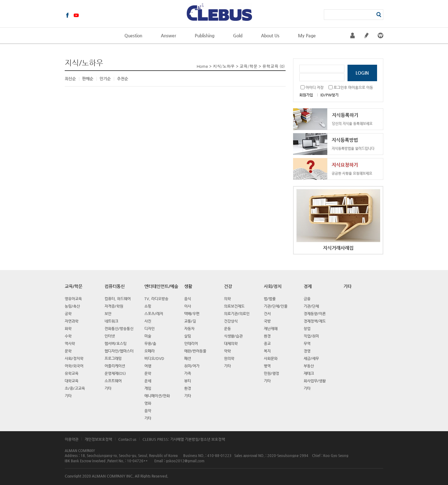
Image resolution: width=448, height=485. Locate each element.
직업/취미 (311, 336)
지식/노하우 (224, 66)
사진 (148, 321)
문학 (68, 351)
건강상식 (231, 321)
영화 (148, 403)
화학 (68, 329)
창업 (307, 329)
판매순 (88, 79)
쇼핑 (148, 306)
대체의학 (231, 343)
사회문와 (271, 358)
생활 (188, 286)
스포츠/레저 (154, 314)
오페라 (149, 351)
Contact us (127, 439)
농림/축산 (72, 306)
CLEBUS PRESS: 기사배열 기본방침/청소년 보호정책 (184, 439)
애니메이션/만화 (157, 396)
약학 (227, 351)
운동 (227, 329)
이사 (188, 306)
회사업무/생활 (315, 381)
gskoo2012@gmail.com (185, 461)
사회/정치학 (74, 358)
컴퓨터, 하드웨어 (118, 299)
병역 (267, 366)
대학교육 (72, 381)
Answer (168, 35)
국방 (267, 321)
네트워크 (111, 321)
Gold (238, 35)
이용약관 (72, 439)
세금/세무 (311, 358)
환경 (188, 388)
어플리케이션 (115, 366)
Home (202, 66)
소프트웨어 (113, 381)
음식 (188, 299)
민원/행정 (271, 373)
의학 (227, 299)
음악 (148, 411)
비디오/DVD (154, 358)
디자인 (149, 329)
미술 (148, 336)
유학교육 (270, 66)
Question (133, 35)
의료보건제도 (234, 306)
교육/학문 (248, 66)
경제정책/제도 (315, 321)
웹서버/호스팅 (116, 343)
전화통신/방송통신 (119, 329)
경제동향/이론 (315, 314)
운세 (148, 381)
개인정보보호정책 (98, 439)
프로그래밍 (113, 358)
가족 (188, 373)
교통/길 (190, 321)
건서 (267, 314)
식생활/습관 (233, 336)
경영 (307, 351)
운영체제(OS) (115, 373)
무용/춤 (150, 343)
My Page (307, 35)
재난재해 (271, 329)
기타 (68, 396)
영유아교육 (73, 299)
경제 (308, 286)
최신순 (70, 79)
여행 (148, 366)
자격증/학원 (114, 306)
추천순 (123, 79)
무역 (307, 343)
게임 (148, 388)
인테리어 (191, 343)
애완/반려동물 (195, 351)
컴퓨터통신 (115, 286)
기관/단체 (311, 306)
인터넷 (110, 336)
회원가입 (306, 95)
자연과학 (72, 321)
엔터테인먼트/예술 (161, 286)
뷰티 (188, 381)
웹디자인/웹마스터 (119, 351)
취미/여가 (192, 366)
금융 (307, 299)
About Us (270, 35)
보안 (108, 314)
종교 (267, 343)
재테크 (309, 373)
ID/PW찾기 (329, 95)
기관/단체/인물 (276, 306)
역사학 (70, 343)
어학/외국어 (74, 366)
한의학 (229, 358)
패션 (188, 358)
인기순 (105, 79)
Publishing (205, 35)
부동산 (309, 366)
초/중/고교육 (75, 388)
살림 (188, 336)
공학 (68, 314)
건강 (228, 286)
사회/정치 (273, 286)
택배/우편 (192, 314)
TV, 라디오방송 (156, 299)
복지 (267, 351)
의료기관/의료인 (237, 314)
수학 (68, 336)
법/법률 (270, 299)
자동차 (189, 329)
